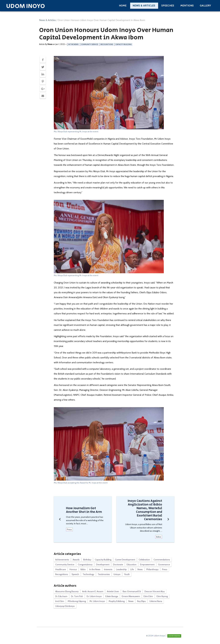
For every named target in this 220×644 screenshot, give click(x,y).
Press (165, 569)
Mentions (187, 6)
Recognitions (107, 44)
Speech (75, 574)
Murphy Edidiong (117, 601)
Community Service (90, 44)
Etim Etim (148, 596)
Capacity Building (124, 44)
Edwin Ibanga (112, 596)
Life (132, 569)
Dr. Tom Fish (77, 596)
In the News (73, 44)
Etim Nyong (162, 596)
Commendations (162, 560)
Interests (108, 569)
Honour (73, 569)
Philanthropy (152, 569)
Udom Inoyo (26, 6)
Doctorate (118, 564)
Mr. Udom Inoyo (97, 601)
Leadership (121, 569)
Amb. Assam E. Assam (93, 591)
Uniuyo (117, 574)
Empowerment (147, 564)
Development (103, 564)
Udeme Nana (156, 601)
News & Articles (144, 6)
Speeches (168, 6)
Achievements (62, 560)
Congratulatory (85, 564)
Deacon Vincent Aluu (155, 591)
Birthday (87, 560)
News (140, 569)
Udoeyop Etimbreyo (65, 606)
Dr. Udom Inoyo (94, 596)
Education (132, 564)
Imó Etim (60, 601)
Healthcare (61, 569)
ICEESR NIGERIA (174, 636)
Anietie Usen (113, 591)
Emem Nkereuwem (131, 596)
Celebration (144, 560)
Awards (76, 560)
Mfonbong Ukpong (77, 601)
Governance (164, 564)
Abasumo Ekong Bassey (67, 591)
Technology (88, 574)
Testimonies (104, 574)
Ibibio (83, 569)
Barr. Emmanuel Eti (132, 591)
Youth (127, 574)
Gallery (205, 6)
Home (123, 6)
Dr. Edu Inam (61, 596)
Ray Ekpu (141, 601)
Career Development (125, 560)
